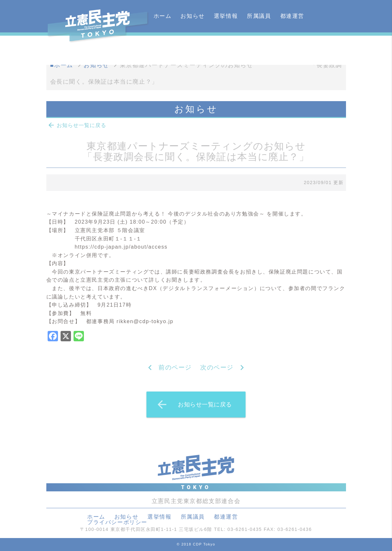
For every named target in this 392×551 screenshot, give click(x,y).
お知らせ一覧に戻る (77, 125)
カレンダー (169, 48)
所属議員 (259, 16)
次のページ (217, 367)
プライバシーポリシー (117, 522)
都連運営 (292, 16)
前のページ (175, 367)
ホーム (163, 16)
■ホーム (62, 65)
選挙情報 (226, 16)
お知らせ (192, 16)
